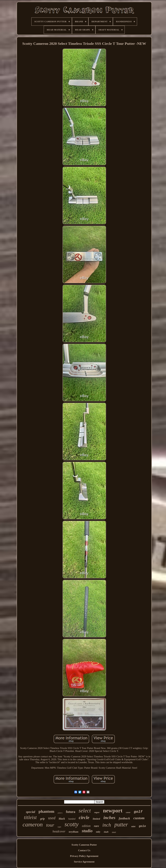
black (62, 819)
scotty (72, 824)
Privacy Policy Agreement (84, 856)
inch (107, 825)
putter (121, 825)
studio (87, 831)
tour (50, 825)
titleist (30, 817)
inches (109, 818)
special (30, 812)
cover (128, 812)
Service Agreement (84, 862)
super (97, 812)
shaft (106, 832)
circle (84, 818)
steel (114, 832)
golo (142, 826)
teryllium (74, 832)
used (52, 818)
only (98, 832)
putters (60, 813)
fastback (124, 818)
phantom (46, 811)
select (85, 811)
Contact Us (84, 850)
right (59, 827)
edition (86, 826)
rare (96, 826)
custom (139, 818)
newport (113, 811)
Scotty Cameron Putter (84, 845)
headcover (59, 831)
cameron (33, 824)
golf (138, 812)
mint (133, 826)
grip (42, 819)
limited (97, 819)
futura (71, 812)
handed (72, 819)
